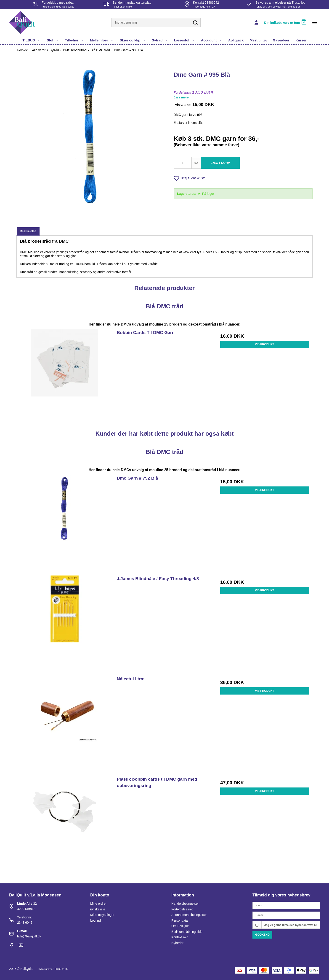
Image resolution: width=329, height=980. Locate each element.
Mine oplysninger (102, 915)
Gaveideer (281, 40)
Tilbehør (74, 40)
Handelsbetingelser (185, 904)
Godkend (262, 935)
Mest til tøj (258, 40)
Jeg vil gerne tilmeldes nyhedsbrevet (291, 925)
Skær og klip (133, 40)
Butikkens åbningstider (187, 932)
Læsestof (184, 40)
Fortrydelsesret (182, 909)
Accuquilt (212, 40)
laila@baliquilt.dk (29, 936)
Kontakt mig (180, 937)
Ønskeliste (98, 909)
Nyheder (177, 943)
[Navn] (286, 905)
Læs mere (181, 97)
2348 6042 (25, 923)
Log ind (96, 920)
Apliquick (236, 40)
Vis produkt (265, 344)
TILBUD (31, 40)
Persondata (180, 920)
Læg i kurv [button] (220, 163)
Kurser (301, 40)
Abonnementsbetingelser (189, 915)
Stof (53, 40)
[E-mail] (286, 915)
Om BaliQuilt (180, 926)
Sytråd (160, 40)
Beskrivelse (28, 231)
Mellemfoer (102, 40)
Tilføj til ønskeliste (190, 178)
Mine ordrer (98, 904)
